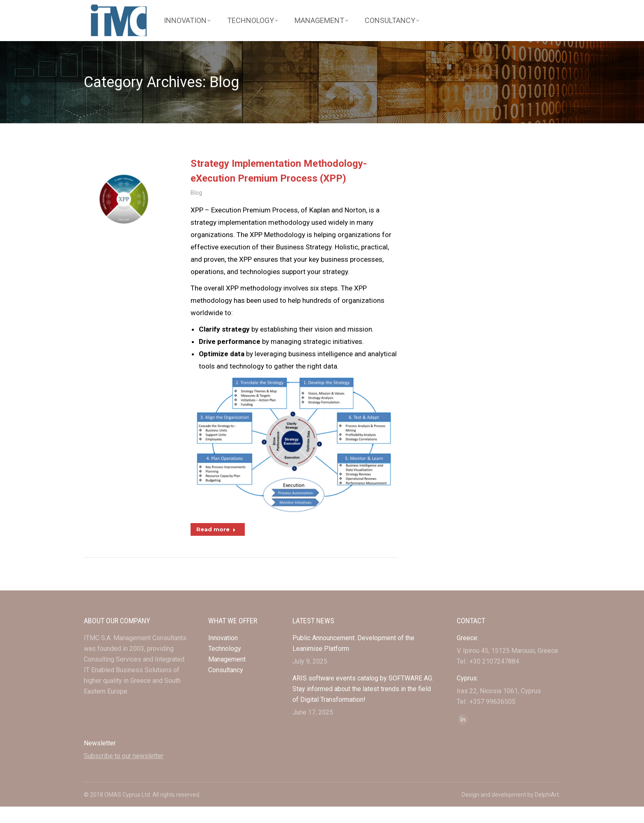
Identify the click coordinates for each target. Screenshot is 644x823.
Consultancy (226, 686)
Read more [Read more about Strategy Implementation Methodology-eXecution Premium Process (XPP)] (216, 546)
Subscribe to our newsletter (124, 772)
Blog (196, 210)
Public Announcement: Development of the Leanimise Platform (353, 660)
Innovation (223, 654)
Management (228, 676)
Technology (225, 665)
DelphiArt (547, 811)
